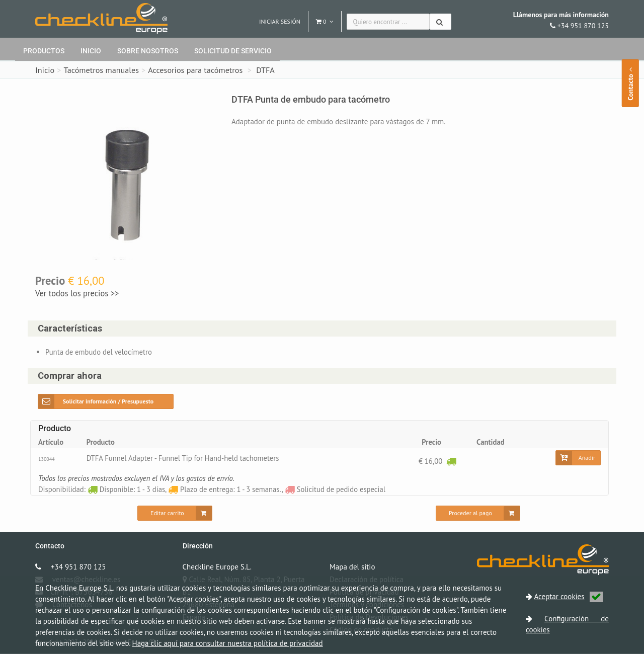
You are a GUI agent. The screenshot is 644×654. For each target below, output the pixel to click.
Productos (44, 51)
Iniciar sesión (280, 21)
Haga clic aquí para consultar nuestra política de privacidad (228, 643)
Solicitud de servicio (233, 51)
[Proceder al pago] (478, 514)
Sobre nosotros (148, 51)
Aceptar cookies (569, 596)
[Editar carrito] (175, 514)
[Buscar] (440, 22)
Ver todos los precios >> (77, 293)
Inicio (91, 51)
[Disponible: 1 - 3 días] (451, 461)
